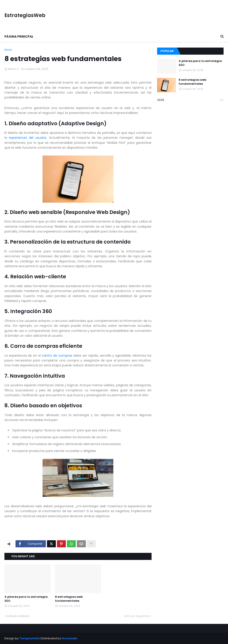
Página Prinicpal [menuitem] (19, 37)
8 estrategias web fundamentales (69, 599)
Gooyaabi (69, 638)
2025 (190, 100)
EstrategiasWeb (25, 15)
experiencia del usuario (28, 138)
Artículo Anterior (18, 616)
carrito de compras (57, 356)
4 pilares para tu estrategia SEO (26, 599)
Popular (167, 51)
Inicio (8, 50)
